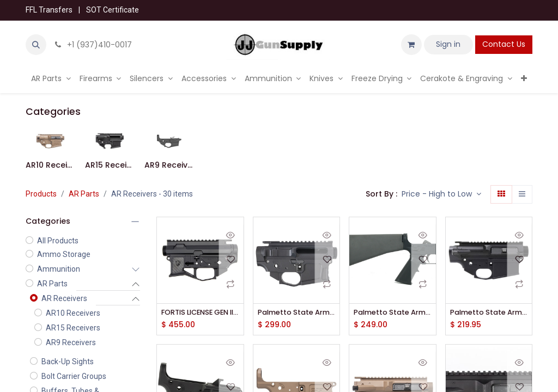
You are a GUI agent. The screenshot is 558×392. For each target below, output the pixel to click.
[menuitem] (51, 79)
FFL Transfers (49, 10)
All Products (58, 241)
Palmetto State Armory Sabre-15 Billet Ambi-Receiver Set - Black (297, 313)
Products (41, 194)
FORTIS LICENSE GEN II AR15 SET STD (200, 313)
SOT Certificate (113, 10)
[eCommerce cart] (411, 45)
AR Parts (84, 194)
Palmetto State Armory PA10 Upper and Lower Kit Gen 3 (489, 313)
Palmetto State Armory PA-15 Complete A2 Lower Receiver (393, 313)
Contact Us (504, 44)
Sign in (448, 44)
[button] (36, 45)
